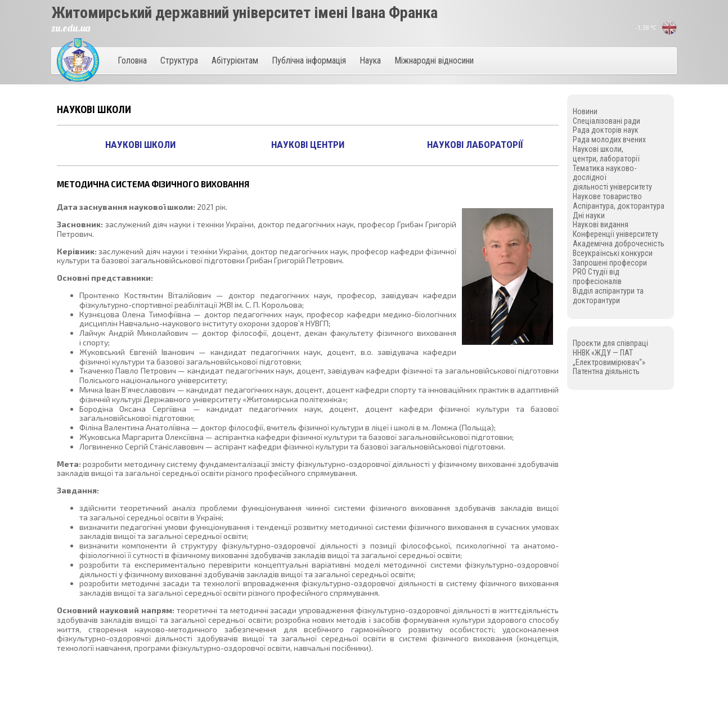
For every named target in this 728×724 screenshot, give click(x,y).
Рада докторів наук (606, 130)
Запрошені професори (610, 263)
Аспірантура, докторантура (619, 206)
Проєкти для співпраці (610, 343)
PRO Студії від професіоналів (597, 276)
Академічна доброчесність (619, 244)
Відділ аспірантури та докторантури (608, 296)
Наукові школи (140, 145)
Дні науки (589, 215)
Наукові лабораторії (475, 145)
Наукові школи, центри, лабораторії (606, 154)
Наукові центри (308, 145)
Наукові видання (601, 224)
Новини (585, 111)
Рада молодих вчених (609, 140)
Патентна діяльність (606, 371)
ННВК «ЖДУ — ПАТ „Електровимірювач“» (609, 357)
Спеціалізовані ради (606, 121)
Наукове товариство (607, 196)
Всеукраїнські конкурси (613, 253)
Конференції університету (615, 234)
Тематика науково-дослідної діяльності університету (612, 178)
